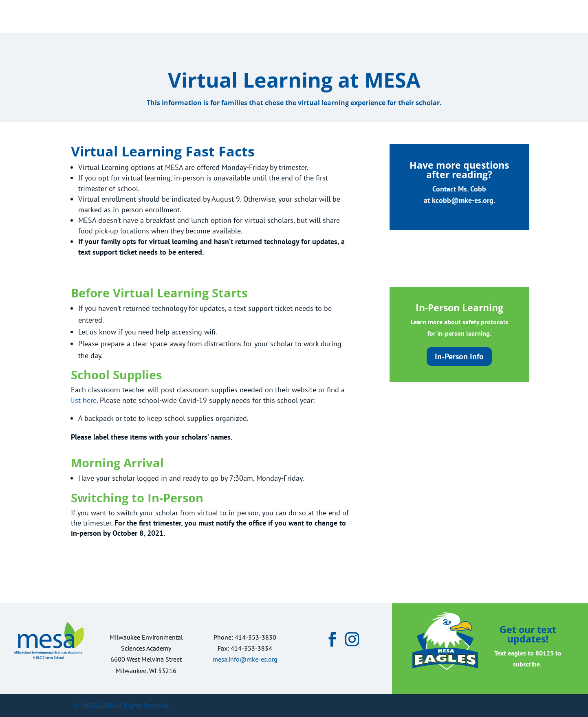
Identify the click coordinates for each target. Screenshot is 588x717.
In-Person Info (459, 356)
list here (84, 400)
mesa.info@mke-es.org (245, 659)
